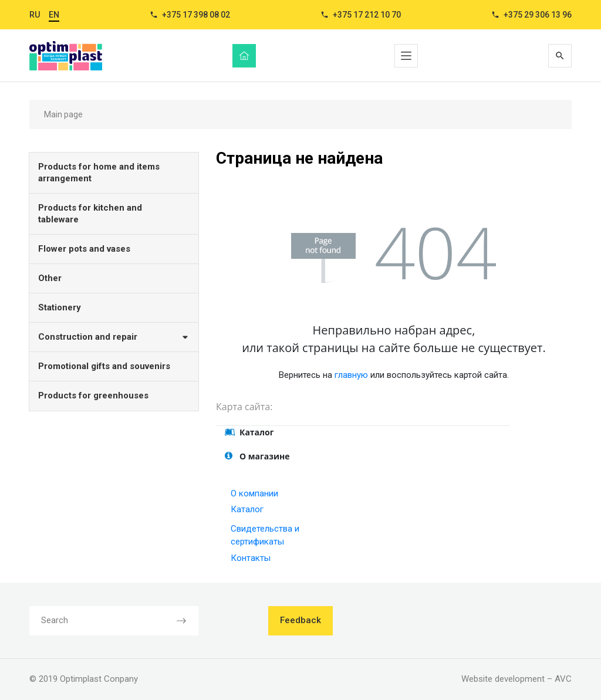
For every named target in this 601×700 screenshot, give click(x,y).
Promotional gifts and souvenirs (104, 366)
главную (351, 375)
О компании (254, 493)
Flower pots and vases (84, 249)
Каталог (247, 509)
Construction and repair (114, 337)
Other (50, 278)
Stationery (60, 307)
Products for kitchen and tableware (90, 214)
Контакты (251, 558)
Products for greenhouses (93, 395)
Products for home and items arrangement (99, 173)
